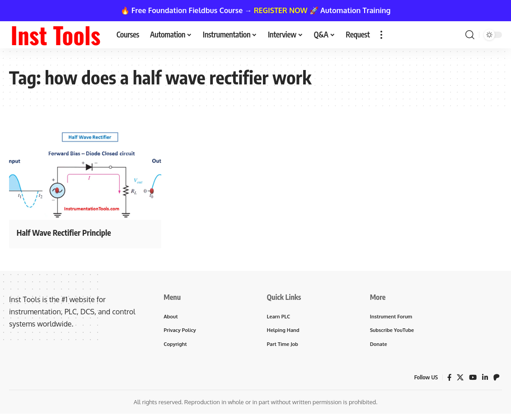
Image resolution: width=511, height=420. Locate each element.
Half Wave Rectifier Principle (76, 232)
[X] (459, 380)
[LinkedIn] (485, 380)
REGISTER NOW (281, 10)
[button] (381, 35)
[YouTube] (472, 380)
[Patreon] (497, 380)
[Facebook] (448, 380)
